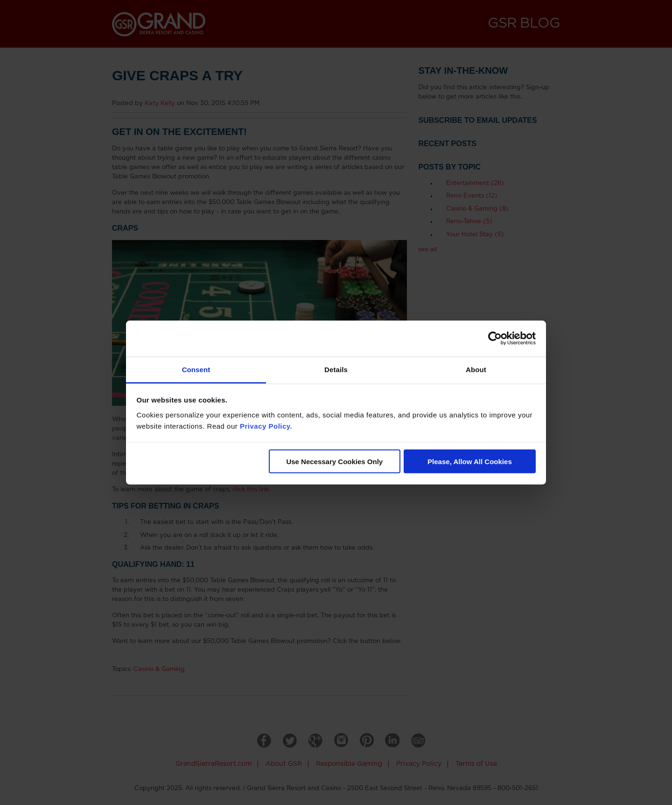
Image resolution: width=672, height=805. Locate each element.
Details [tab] (336, 369)
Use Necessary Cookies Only (334, 462)
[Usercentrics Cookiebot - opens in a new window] (495, 339)
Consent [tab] (196, 369)
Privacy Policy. (266, 426)
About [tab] (476, 369)
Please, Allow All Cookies (470, 462)
